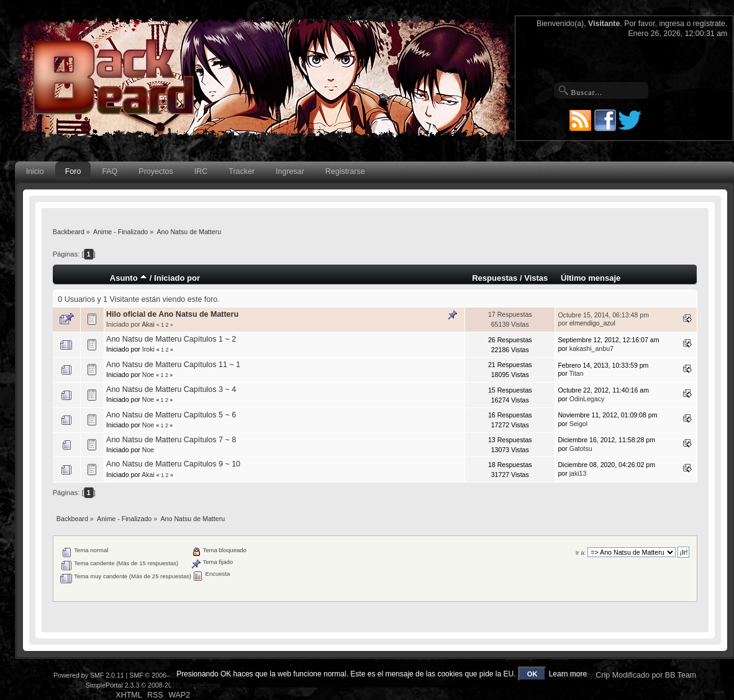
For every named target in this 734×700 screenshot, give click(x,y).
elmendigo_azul (592, 323)
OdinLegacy (587, 399)
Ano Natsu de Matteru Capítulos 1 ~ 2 (171, 339)
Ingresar (290, 171)
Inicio (35, 171)
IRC (201, 171)
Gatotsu (581, 448)
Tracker (242, 171)
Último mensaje (591, 278)
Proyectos (156, 171)
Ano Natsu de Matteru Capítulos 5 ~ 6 (171, 415)
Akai (148, 324)
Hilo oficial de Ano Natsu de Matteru (172, 314)
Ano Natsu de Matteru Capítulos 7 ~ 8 (171, 440)
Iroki (148, 349)
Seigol (578, 424)
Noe (148, 375)
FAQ (110, 171)
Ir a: (581, 552)
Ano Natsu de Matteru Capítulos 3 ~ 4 (171, 389)
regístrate (709, 24)
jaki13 (578, 473)
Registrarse (345, 171)
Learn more (568, 674)
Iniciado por (177, 278)
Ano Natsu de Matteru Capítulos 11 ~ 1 (173, 365)
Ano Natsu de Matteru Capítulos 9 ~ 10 (173, 464)
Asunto (129, 278)
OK (532, 674)
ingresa (672, 24)
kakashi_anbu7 (591, 348)
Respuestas (495, 278)
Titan (576, 373)
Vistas (536, 278)
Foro (73, 171)
